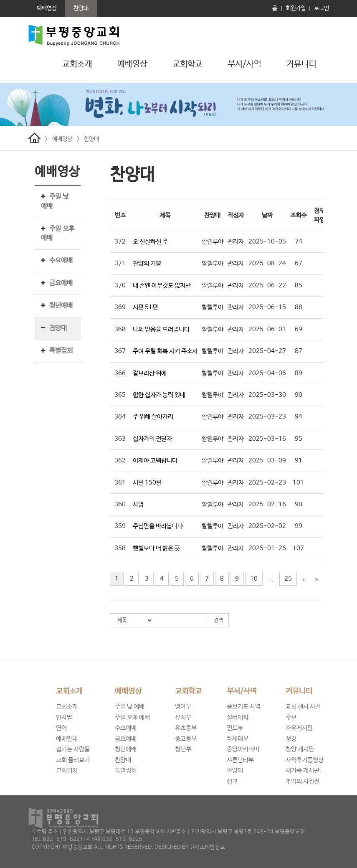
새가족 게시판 (303, 770)
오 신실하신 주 (150, 242)
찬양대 (91, 139)
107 (298, 548)
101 (298, 483)
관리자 (236, 242)
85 (299, 286)
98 (299, 504)
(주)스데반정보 (208, 847)
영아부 (183, 707)
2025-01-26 (267, 548)
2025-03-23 (267, 417)
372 (120, 242)
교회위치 (67, 770)
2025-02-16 (267, 504)
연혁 (61, 728)
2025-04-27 (267, 351)
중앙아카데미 (243, 749)
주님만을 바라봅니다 (158, 526)
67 (299, 263)
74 (299, 242)
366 (120, 373)
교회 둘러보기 (73, 760)
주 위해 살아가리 (153, 417)
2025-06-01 (267, 329)
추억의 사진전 (303, 781)
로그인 (322, 8)
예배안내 (67, 739)
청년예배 (61, 306)
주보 (291, 717)
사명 (138, 504)
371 (120, 263)
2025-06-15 (267, 307)
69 (299, 329)
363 (120, 439)
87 (299, 351)
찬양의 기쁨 (147, 263)
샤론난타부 (240, 760)
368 (120, 329)
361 (120, 483)
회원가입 (296, 8)
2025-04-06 (267, 373)
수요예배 (61, 260)
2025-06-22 (267, 286)
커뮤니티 (299, 691)
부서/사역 (242, 691)
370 (120, 286)
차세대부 (238, 739)
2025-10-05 (267, 242)
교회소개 (69, 691)
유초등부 (186, 728)
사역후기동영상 (305, 760)
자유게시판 (299, 728)
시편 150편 (147, 483)
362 (120, 461)
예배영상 (62, 139)
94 (299, 417)
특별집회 (61, 351)
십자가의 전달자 (152, 439)
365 (120, 395)
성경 (291, 739)
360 (120, 504)
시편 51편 (145, 307)
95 (299, 439)
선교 (232, 781)
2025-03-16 (267, 439)
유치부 (183, 717)
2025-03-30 (267, 395)
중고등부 (186, 739)
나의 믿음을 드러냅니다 (161, 329)
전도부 (235, 728)
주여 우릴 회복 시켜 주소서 (165, 351)
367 (120, 351)
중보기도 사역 (244, 707)
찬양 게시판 (300, 749)
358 (120, 548)
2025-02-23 (267, 483)
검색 (219, 620)
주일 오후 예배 (132, 717)
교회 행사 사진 (303, 707)
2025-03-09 (267, 461)
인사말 (64, 717)
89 (299, 373)
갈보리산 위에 (150, 373)
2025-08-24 (267, 263)
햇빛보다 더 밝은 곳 (156, 548)
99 (299, 526)
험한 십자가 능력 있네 (159, 395)
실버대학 (238, 717)
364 (120, 417)
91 (299, 461)
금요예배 (61, 283)
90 (299, 395)
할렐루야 (213, 242)
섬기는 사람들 (73, 749)
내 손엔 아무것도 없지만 (162, 286)
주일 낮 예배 (130, 707)
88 (299, 307)
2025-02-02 (267, 526)
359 (120, 526)
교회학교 (188, 691)
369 (120, 307)
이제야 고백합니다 (155, 461)
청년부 (183, 749)
